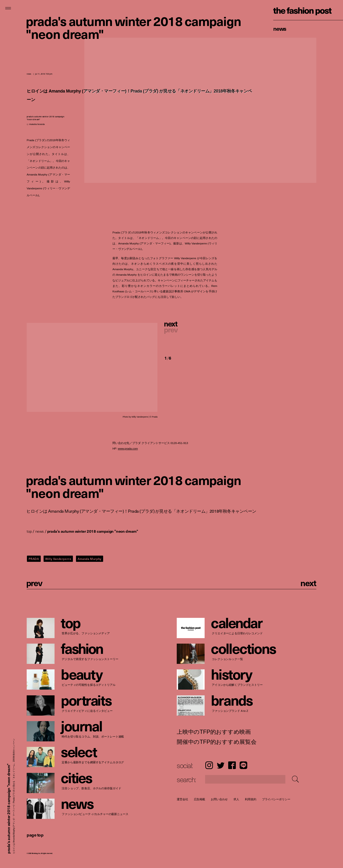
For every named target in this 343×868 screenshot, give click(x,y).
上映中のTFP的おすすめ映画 (214, 732)
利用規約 (251, 799)
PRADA (34, 559)
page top (35, 835)
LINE (243, 765)
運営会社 (182, 799)
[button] (191, 330)
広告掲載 (200, 799)
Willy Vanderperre (58, 559)
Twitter (221, 765)
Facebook (232, 765)
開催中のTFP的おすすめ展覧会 (217, 742)
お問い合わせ (219, 799)
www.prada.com (128, 449)
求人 (237, 799)
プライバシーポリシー (276, 799)
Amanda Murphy (90, 559)
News (280, 28)
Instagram (209, 765)
